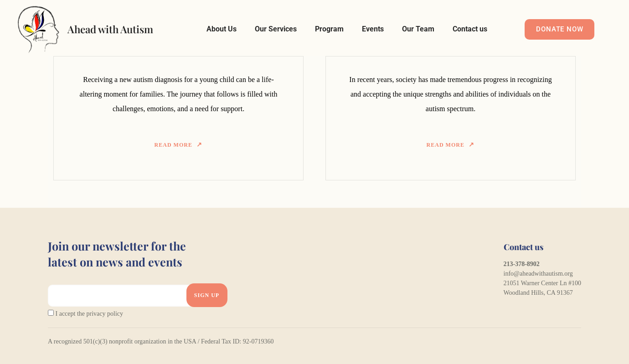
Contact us (470, 29)
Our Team (418, 29)
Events (373, 29)
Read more (173, 145)
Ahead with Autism (110, 29)
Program (329, 29)
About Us (222, 29)
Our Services (276, 29)
